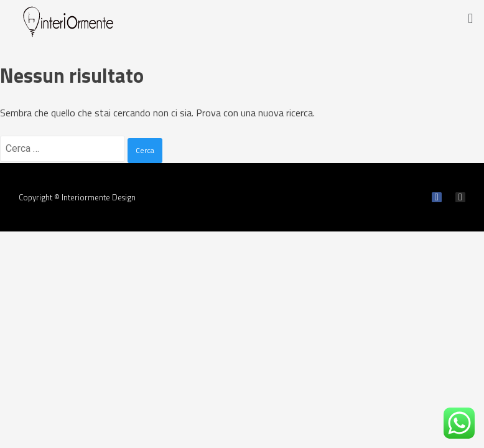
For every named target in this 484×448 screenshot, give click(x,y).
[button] (471, 18)
